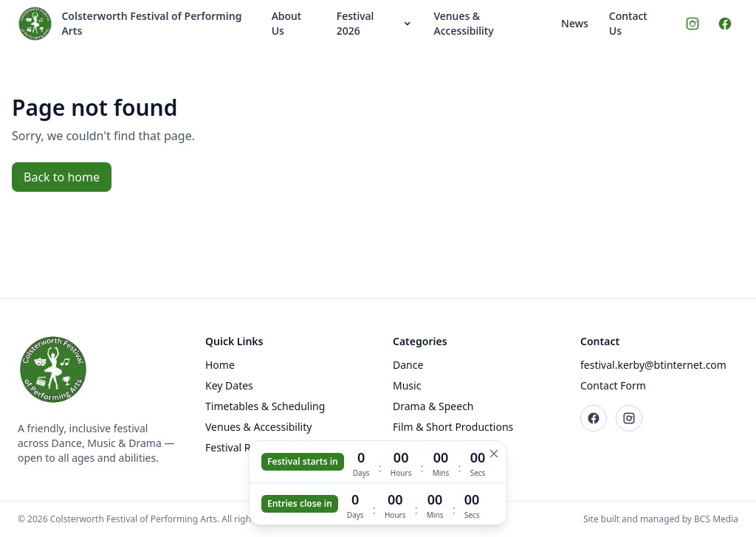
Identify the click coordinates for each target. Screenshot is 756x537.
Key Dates (229, 385)
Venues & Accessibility (463, 23)
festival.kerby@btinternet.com (653, 365)
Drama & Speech (433, 406)
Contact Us (628, 23)
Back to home (62, 177)
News (575, 23)
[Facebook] (725, 24)
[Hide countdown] (494, 454)
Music (407, 385)
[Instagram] (693, 24)
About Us (287, 23)
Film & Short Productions (453, 427)
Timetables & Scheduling (265, 406)
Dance (408, 365)
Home (220, 365)
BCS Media (716, 519)
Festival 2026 (375, 23)
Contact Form (613, 385)
